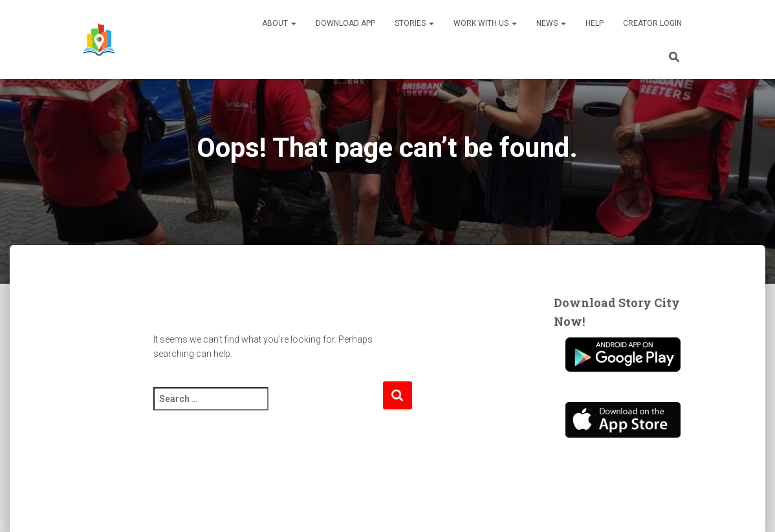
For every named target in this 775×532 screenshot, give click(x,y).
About (279, 23)
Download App (345, 23)
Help (595, 23)
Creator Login (652, 23)
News (551, 23)
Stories (414, 23)
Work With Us (485, 23)
